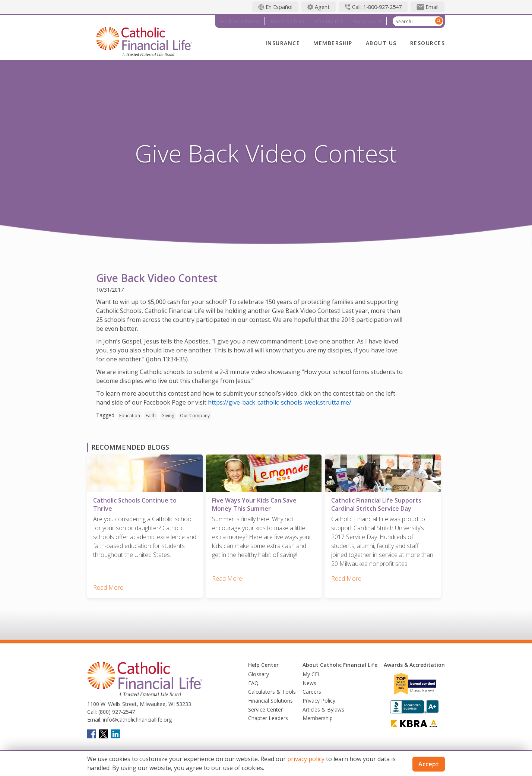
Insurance (283, 43)
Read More (108, 585)
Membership (333, 43)
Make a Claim (288, 21)
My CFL (312, 672)
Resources (427, 43)
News (309, 680)
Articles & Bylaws (323, 707)
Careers (312, 689)
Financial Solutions (270, 698)
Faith (151, 416)
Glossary (259, 672)
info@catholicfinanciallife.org (137, 717)
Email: (94, 717)
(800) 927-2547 (116, 709)
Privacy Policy (319, 698)
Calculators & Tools (272, 689)
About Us (381, 43)
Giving (168, 416)
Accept (429, 764)
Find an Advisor (240, 21)
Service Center (265, 707)
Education (130, 416)
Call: (92, 709)
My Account (368, 21)
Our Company (195, 416)
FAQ (253, 680)
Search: (404, 22)
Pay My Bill (329, 21)
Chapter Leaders (268, 716)
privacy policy (306, 759)
